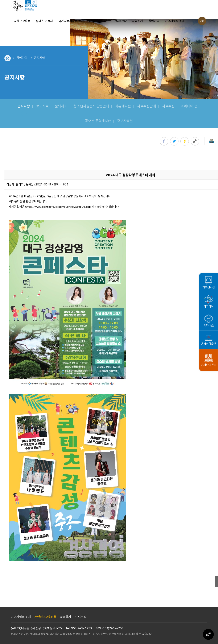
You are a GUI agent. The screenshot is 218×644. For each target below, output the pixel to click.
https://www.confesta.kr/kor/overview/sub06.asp (58, 207)
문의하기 (66, 617)
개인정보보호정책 (45, 617)
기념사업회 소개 (21, 617)
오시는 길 (81, 617)
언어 (202, 21)
